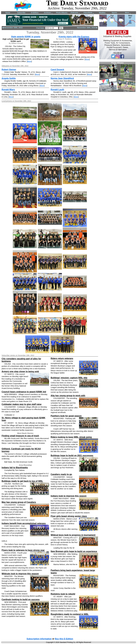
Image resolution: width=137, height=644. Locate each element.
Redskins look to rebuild (63, 594)
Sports (114, 13)
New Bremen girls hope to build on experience (74, 551)
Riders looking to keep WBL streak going (71, 437)
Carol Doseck (57, 70)
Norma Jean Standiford (62, 78)
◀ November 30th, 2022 (12, 28)
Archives (48, 13)
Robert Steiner (9, 70)
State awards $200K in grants (26, 37)
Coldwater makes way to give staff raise (22, 404)
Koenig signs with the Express (74, 37)
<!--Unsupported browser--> (117, 77)
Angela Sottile (9, 78)
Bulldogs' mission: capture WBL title (69, 378)
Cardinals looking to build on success (21, 600)
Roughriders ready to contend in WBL (70, 614)
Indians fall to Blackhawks (15, 468)
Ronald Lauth (57, 90)
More (128, 13)
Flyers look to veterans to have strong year (23, 550)
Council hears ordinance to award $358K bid (24, 392)
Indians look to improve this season (69, 496)
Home (8, 13)
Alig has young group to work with (68, 396)
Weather (102, 13)
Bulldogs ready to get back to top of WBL (22, 481)
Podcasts (75, 13)
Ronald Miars (8, 90)
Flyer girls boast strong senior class (69, 516)
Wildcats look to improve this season (20, 574)
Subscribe (21, 13)
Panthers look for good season (66, 416)
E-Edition (35, 13)
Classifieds (89, 13)
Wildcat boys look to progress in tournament (73, 535)
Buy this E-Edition (64, 639)
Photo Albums (62, 13)
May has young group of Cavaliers (19, 502)
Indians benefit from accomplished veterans (24, 523)
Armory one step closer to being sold (20, 371)
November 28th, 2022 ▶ (87, 28)
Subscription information (39, 639)
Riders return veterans (62, 358)
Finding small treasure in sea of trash (20, 436)
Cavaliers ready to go (61, 474)
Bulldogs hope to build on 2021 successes (72, 456)
